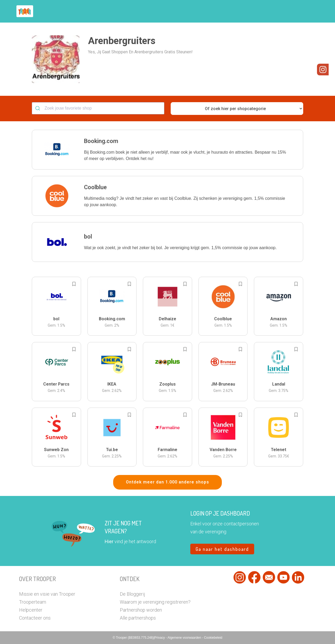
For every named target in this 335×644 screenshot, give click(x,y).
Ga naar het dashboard (222, 549)
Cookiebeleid (213, 638)
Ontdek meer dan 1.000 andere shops (168, 482)
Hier (109, 541)
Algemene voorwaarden (185, 638)
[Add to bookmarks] (74, 284)
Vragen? (293, 11)
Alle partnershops (138, 618)
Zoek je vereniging (207, 11)
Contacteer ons (35, 618)
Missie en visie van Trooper (47, 594)
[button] (312, 11)
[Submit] (38, 108)
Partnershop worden (141, 610)
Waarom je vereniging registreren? (155, 602)
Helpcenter (31, 610)
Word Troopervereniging (254, 11)
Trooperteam (33, 602)
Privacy (160, 638)
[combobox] (98, 108)
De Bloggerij (132, 594)
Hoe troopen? (169, 11)
